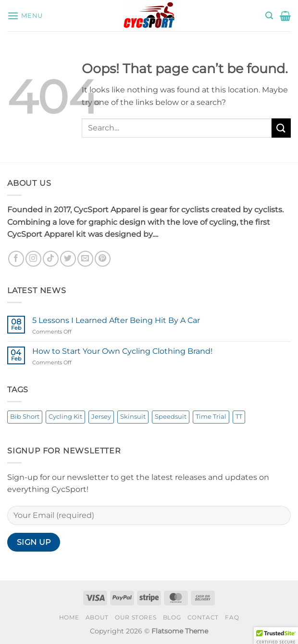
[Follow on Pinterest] (103, 259)
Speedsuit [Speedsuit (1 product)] (171, 417)
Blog (172, 617)
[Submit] (281, 128)
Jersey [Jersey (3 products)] (101, 417)
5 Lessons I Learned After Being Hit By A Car (116, 320)
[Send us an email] (85, 259)
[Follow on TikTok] (51, 259)
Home (69, 617)
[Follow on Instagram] (33, 259)
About (97, 617)
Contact (203, 617)
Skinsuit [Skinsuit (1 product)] (133, 417)
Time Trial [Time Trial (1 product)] (211, 417)
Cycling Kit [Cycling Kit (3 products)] (65, 417)
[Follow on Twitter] (68, 259)
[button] (25, 16)
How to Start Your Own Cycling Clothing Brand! (122, 351)
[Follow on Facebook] (16, 259)
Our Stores (136, 617)
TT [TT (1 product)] (239, 417)
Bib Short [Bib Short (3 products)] (25, 417)
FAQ (232, 617)
